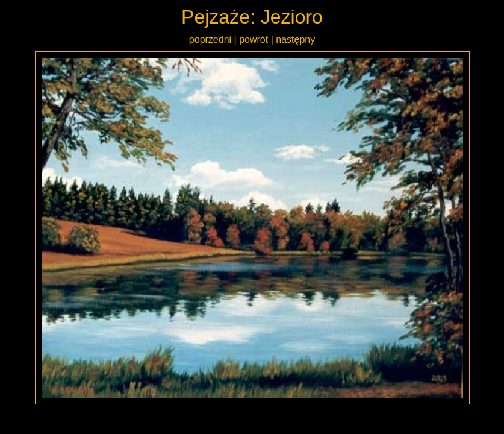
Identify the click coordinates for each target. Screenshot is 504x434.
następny (295, 39)
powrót (254, 39)
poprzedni (210, 39)
